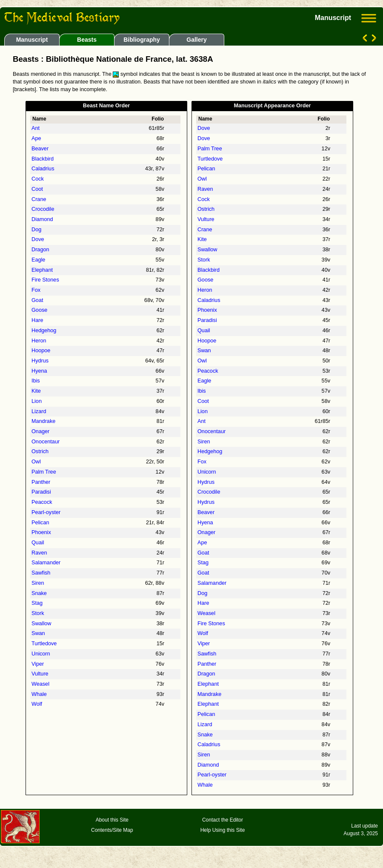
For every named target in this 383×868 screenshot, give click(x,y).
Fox (36, 290)
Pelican (40, 523)
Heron (39, 341)
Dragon (40, 250)
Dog (36, 230)
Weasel (40, 684)
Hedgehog (44, 331)
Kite (36, 391)
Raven (39, 553)
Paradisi (41, 492)
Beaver (40, 149)
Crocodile (43, 209)
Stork (38, 613)
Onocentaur (46, 442)
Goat (37, 300)
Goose (39, 310)
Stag (37, 603)
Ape (36, 138)
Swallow (41, 624)
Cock (38, 179)
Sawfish (41, 573)
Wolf (37, 704)
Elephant (42, 270)
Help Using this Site (223, 830)
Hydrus (40, 361)
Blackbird (43, 159)
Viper (38, 664)
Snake (39, 593)
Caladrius (43, 169)
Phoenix (41, 532)
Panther (41, 482)
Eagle (38, 260)
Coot (37, 189)
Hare (37, 320)
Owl (36, 462)
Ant (36, 128)
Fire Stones (45, 280)
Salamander (46, 563)
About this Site (112, 820)
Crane (39, 199)
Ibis (36, 381)
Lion (37, 401)
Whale (39, 694)
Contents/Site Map (112, 830)
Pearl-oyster (46, 512)
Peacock (42, 502)
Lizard (39, 411)
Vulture (40, 674)
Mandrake (43, 421)
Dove (38, 239)
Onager (40, 431)
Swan (38, 633)
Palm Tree (44, 472)
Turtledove (44, 644)
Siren (38, 583)
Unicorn (41, 654)
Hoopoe (41, 351)
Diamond (42, 219)
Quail (38, 543)
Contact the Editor (223, 820)
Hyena (39, 371)
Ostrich (40, 451)
